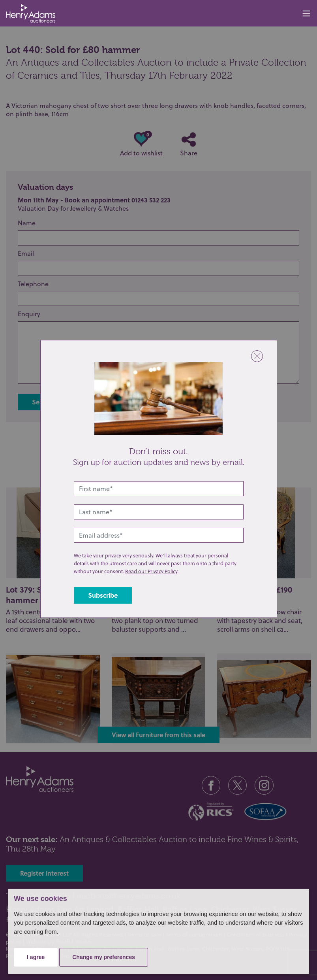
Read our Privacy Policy (151, 571)
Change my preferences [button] (104, 957)
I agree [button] (36, 957)
